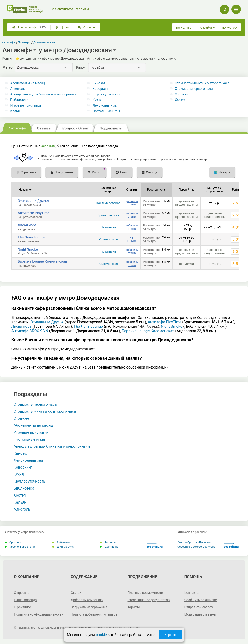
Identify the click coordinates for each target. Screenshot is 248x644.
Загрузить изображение (89, 607)
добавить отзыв (132, 203)
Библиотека (19, 100)
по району (206, 28)
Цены (62, 27)
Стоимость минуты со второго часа (202, 83)
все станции (155, 545)
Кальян (16, 111)
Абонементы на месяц (28, 83)
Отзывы (86, 27)
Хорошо (170, 635)
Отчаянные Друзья (33, 201)
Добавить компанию (87, 600)
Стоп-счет (183, 94)
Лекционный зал (106, 105)
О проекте (22, 593)
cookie (101, 635)
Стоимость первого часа (194, 89)
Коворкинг (101, 89)
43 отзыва (132, 239)
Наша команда (25, 600)
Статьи (76, 593)
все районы (231, 545)
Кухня (97, 100)
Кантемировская (108, 203)
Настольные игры (106, 111)
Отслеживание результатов (149, 600)
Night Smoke (28, 249)
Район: (81, 67)
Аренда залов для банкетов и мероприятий (44, 94)
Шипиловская (64, 547)
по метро (229, 28)
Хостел (180, 100)
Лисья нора (27, 225)
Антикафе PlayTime (34, 213)
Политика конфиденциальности (39, 614)
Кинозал (99, 83)
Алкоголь (17, 89)
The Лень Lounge (31, 237)
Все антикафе (29, 27)
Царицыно (109, 547)
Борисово (109, 543)
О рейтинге (23, 607)
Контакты (192, 593)
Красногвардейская (20, 547)
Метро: (8, 67)
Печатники (108, 227)
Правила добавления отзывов (94, 614)
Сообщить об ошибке (201, 600)
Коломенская (108, 239)
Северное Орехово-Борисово (196, 547)
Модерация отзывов (200, 614)
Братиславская (108, 215)
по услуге (184, 28)
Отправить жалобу (199, 607)
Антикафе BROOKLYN (30, 331)
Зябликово (62, 543)
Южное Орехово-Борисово (195, 543)
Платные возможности (145, 593)
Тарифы (134, 607)
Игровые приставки (26, 105)
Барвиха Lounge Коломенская (42, 261)
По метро (24, 42)
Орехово (13, 543)
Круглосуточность (107, 94)
